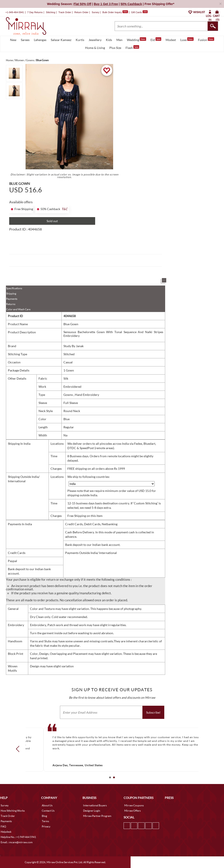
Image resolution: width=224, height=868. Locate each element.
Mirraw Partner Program (97, 816)
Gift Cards (139, 12)
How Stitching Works (13, 811)
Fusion (206, 39)
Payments (12, 299)
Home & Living (95, 48)
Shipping (11, 294)
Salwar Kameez (61, 40)
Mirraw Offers (132, 811)
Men (119, 40)
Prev (19, 749)
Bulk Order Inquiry (112, 12)
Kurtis (80, 40)
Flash (132, 47)
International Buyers (95, 805)
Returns (11, 304)
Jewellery (95, 40)
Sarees (25, 40)
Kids (109, 40)
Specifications (14, 288)
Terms (45, 821)
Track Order (65, 12)
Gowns (68, 395)
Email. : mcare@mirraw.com (17, 842)
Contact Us (48, 811)
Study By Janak (73, 346)
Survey (95, 12)
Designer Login (92, 811)
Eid (156, 39)
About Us (47, 805)
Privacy (46, 826)
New (13, 40)
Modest (171, 40)
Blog (44, 816)
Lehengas (40, 40)
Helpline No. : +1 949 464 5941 (18, 837)
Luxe (187, 39)
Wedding (136, 39)
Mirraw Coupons (134, 805)
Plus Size (115, 48)
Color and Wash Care (18, 309)
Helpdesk (6, 832)
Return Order (81, 12)
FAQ (3, 826)
